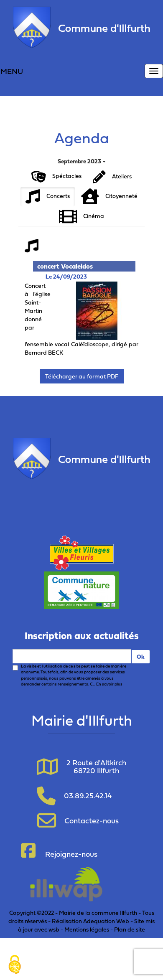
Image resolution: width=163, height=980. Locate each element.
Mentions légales (87, 929)
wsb (54, 929)
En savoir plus (109, 684)
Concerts (48, 197)
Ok (141, 656)
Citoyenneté (109, 197)
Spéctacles (56, 177)
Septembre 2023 (82, 161)
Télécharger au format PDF (82, 376)
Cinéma (81, 217)
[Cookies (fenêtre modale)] (15, 965)
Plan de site (130, 929)
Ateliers (112, 177)
